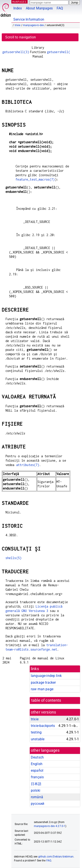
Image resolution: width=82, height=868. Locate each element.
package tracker (43, 682)
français (37, 777)
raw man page (42, 689)
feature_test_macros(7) (35, 179)
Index (18, 8)
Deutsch (37, 757)
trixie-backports (43, 726)
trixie (18, 25)
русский (38, 804)
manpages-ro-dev (33, 25)
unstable (38, 739)
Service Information (29, 19)
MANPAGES (19, 2)
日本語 (36, 784)
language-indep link (46, 676)
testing (36, 732)
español (37, 770)
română (37, 797)
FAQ (60, 8)
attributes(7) (28, 465)
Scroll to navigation (21, 37)
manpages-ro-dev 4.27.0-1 (50, 826)
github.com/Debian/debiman (56, 857)
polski (36, 790)
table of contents (46, 700)
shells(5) (13, 558)
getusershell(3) (16, 52)
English (37, 764)
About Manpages (39, 8)
